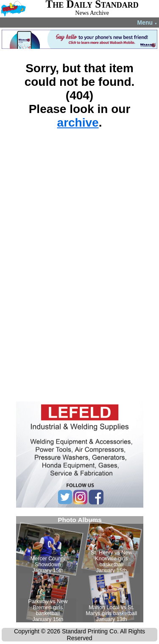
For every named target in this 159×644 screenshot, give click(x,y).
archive (78, 123)
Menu (147, 23)
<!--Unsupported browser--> (80, 569)
